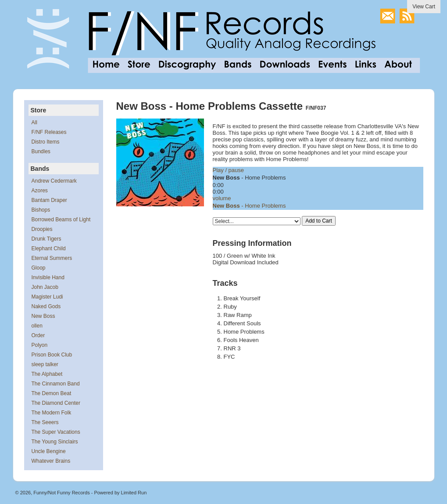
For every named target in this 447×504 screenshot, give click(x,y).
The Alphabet (47, 374)
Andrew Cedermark (54, 181)
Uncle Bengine (49, 451)
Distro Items (46, 142)
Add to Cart (319, 221)
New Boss (43, 316)
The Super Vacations (56, 432)
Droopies (42, 229)
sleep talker (45, 364)
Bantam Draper (49, 200)
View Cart (424, 7)
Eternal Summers (52, 258)
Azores (40, 191)
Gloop (39, 268)
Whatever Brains (51, 461)
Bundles (41, 151)
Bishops (41, 210)
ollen (37, 326)
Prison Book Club (52, 355)
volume (222, 198)
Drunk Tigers (46, 239)
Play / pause (229, 170)
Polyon (40, 345)
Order (38, 335)
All (34, 122)
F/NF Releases (49, 132)
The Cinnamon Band (56, 384)
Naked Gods (46, 306)
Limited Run (134, 493)
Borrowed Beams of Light (61, 220)
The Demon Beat (52, 393)
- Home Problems (249, 206)
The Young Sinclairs (55, 442)
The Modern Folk (52, 413)
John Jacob (45, 287)
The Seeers (45, 422)
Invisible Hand (48, 277)
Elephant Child (49, 248)
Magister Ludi (47, 297)
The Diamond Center (56, 403)
